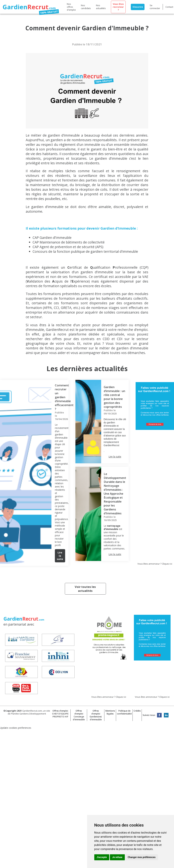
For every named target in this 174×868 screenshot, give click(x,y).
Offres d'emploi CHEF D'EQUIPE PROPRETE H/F (60, 714)
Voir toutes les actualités (85, 589)
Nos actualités (101, 7)
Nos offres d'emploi (71, 7)
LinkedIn (166, 715)
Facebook (159, 715)
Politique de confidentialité (124, 712)
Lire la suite (60, 556)
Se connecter (155, 7)
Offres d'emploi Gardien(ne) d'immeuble (96, 715)
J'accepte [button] (102, 857)
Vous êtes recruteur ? (118, 7)
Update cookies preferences (16, 728)
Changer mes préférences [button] (142, 857)
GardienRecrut (58, 330)
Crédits (137, 711)
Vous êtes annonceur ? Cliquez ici (155, 564)
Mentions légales (110, 712)
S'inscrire (138, 7)
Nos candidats (86, 7)
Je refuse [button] (117, 857)
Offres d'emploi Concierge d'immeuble (79, 715)
